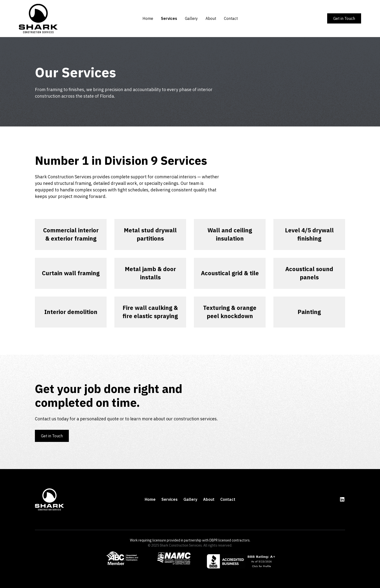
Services (169, 18)
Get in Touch (344, 18)
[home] (55, 19)
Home (148, 18)
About (211, 18)
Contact (231, 18)
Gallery (191, 18)
